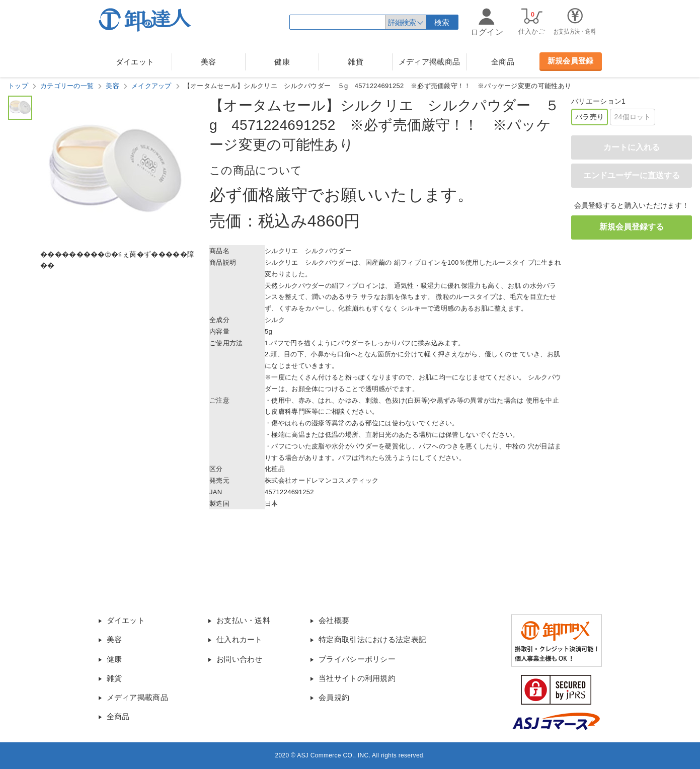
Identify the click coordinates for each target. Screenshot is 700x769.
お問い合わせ (240, 659)
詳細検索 (402, 22)
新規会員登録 (571, 61)
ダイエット (135, 62)
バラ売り (590, 117)
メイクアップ (151, 86)
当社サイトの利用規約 (357, 678)
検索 (442, 22)
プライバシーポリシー (357, 659)
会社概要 (334, 620)
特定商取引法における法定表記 (372, 639)
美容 (209, 62)
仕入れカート (240, 639)
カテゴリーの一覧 (67, 86)
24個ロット (632, 117)
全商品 (503, 62)
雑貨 (356, 62)
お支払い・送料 (243, 620)
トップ (18, 86)
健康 (282, 62)
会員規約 (334, 697)
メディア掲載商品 (429, 62)
